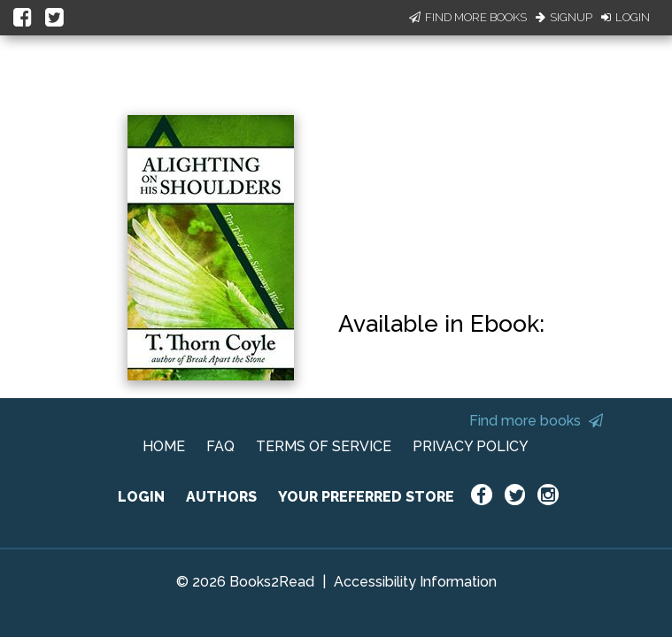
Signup (564, 17)
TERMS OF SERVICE (324, 446)
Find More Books (468, 17)
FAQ (220, 446)
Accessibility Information (415, 582)
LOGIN (141, 497)
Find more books (536, 421)
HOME (164, 446)
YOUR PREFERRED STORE (366, 497)
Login (626, 17)
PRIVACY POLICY (471, 446)
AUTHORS (221, 497)
